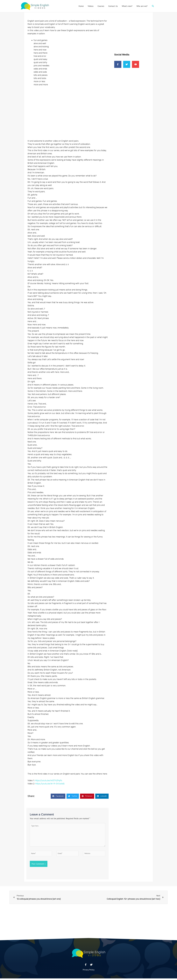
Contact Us (113, 6)
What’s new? (127, 6)
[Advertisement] (132, 29)
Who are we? (142, 6)
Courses (101, 6)
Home (81, 6)
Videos (91, 6)
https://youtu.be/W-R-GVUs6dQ (50, 784)
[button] (153, 6)
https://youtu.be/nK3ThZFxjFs (48, 780)
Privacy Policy (88, 971)
